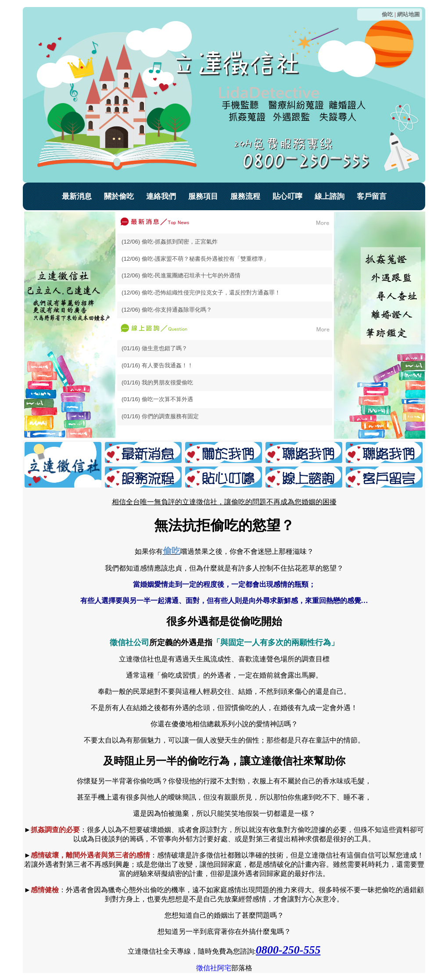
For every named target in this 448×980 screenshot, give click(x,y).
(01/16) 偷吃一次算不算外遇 (157, 399)
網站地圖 (409, 14)
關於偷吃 (119, 196)
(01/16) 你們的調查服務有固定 (160, 416)
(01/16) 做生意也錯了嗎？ (154, 348)
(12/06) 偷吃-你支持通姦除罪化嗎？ (167, 310)
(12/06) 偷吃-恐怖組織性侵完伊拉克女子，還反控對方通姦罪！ (201, 293)
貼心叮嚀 (287, 196)
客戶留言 (372, 196)
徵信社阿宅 (214, 968)
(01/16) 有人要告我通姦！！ (157, 365)
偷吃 (387, 14)
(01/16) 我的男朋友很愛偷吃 (157, 382)
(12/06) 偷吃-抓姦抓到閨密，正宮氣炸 (170, 242)
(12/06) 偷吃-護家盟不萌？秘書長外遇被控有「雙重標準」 (195, 259)
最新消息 (77, 196)
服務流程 (245, 196)
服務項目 (203, 196)
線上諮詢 (330, 196)
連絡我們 (161, 196)
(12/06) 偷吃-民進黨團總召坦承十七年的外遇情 (181, 275)
